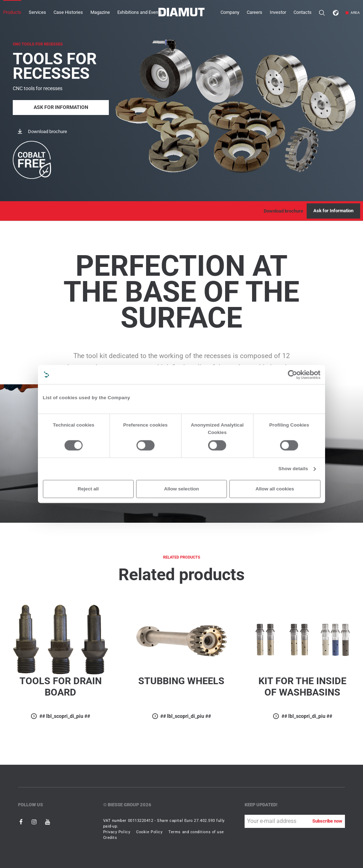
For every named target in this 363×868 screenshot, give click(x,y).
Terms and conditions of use (196, 832)
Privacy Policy (117, 832)
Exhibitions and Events (140, 12)
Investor (278, 12)
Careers (255, 12)
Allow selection (181, 489)
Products (12, 12)
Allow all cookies (275, 489)
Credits (110, 838)
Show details (293, 469)
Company (230, 12)
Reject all (88, 489)
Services (37, 12)
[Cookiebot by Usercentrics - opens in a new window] (292, 375)
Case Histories (68, 12)
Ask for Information (61, 107)
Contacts (303, 12)
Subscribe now (327, 821)
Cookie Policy (149, 832)
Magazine (100, 12)
